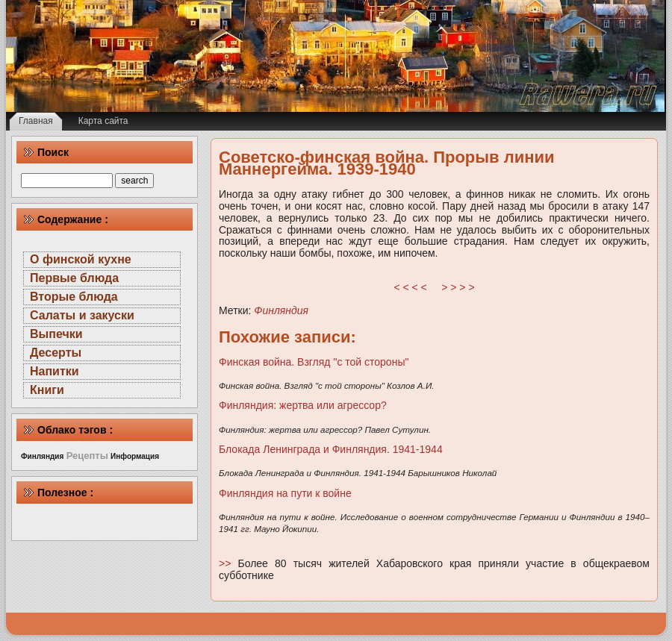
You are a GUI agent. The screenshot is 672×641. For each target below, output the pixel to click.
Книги (47, 390)
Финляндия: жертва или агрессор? (303, 405)
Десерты (56, 353)
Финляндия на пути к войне (285, 493)
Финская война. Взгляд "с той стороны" (314, 362)
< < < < (411, 287)
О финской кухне (81, 259)
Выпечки (56, 334)
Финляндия (281, 310)
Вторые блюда (74, 297)
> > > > (458, 287)
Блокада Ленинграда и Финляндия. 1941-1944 (331, 449)
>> (228, 563)
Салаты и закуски (82, 315)
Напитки (55, 371)
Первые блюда (74, 278)
